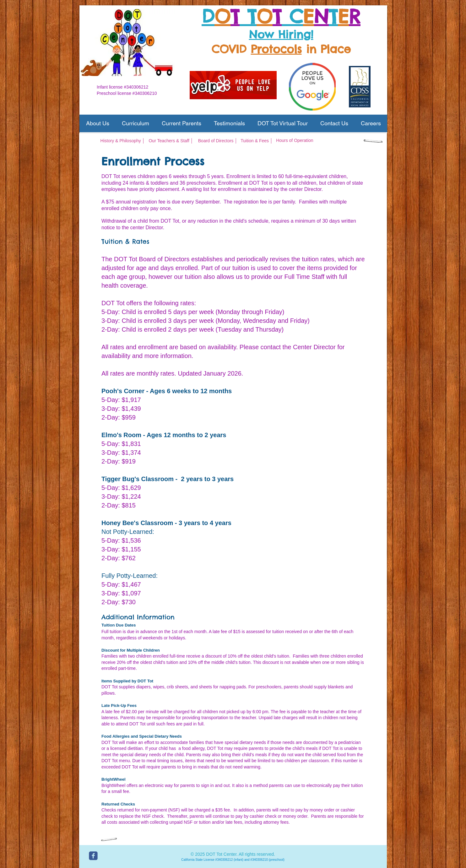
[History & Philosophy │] (123, 141)
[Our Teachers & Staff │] (171, 141)
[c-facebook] (93, 856)
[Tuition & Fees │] (257, 141)
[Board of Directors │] (218, 141)
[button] (98, 123)
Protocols (276, 49)
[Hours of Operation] (295, 141)
